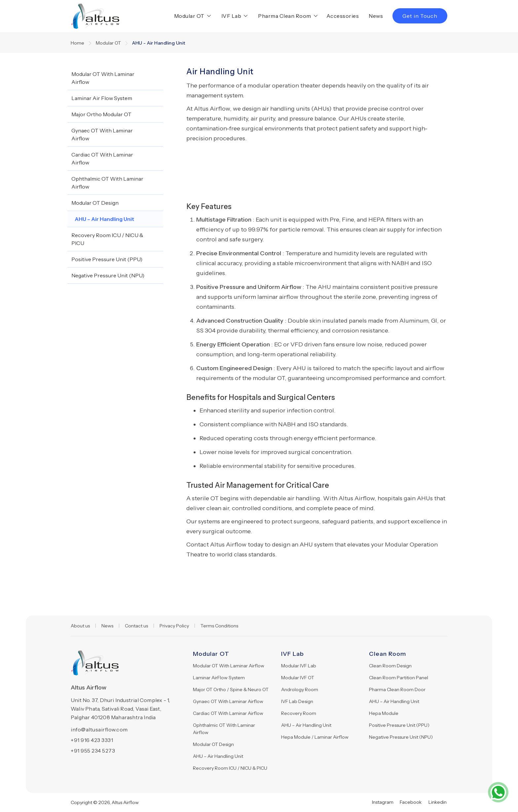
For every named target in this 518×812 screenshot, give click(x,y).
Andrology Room (300, 689)
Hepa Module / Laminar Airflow (315, 737)
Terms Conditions (219, 626)
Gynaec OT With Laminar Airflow (228, 701)
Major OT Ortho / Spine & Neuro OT (231, 689)
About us (80, 626)
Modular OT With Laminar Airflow (229, 666)
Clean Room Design (390, 666)
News (376, 16)
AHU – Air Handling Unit (218, 756)
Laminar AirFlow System (219, 678)
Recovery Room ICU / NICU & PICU (230, 768)
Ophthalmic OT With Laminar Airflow (224, 729)
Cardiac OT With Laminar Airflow (228, 713)
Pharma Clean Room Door (397, 689)
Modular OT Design (213, 744)
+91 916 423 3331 (92, 740)
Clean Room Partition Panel (399, 678)
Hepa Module (384, 713)
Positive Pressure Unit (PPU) (399, 725)
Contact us (136, 626)
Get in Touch (420, 16)
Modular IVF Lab (299, 666)
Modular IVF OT (298, 678)
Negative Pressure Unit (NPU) (401, 737)
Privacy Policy (174, 626)
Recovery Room (299, 713)
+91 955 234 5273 (93, 751)
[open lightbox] (228, 153)
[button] (191, 16)
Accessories (343, 16)
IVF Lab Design (297, 701)
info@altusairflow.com (99, 729)
